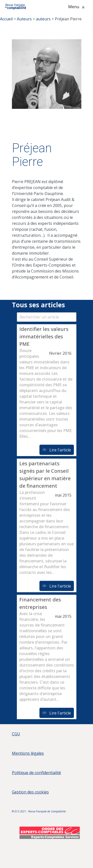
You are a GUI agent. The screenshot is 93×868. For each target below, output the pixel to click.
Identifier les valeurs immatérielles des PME (44, 336)
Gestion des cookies (30, 792)
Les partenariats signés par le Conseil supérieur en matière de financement (45, 475)
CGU (16, 734)
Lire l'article (57, 450)
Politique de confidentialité (36, 773)
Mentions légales (28, 753)
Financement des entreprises (40, 603)
